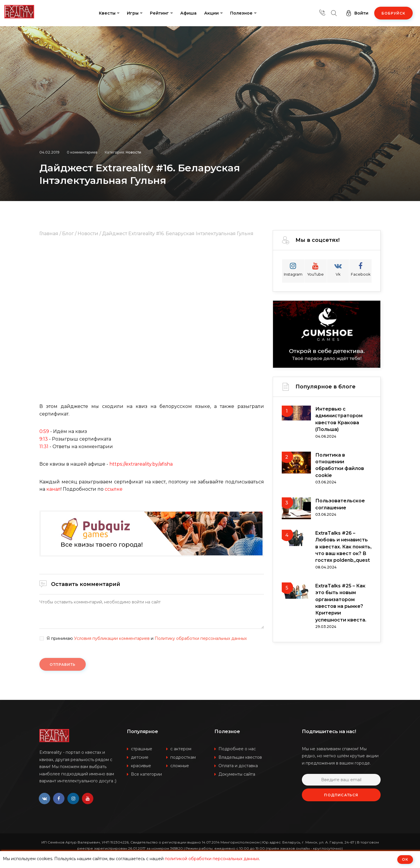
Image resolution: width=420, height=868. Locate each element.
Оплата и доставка (238, 766)
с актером (181, 749)
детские (140, 757)
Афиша (188, 13)
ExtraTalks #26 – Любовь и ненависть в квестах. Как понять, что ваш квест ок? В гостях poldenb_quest (343, 549)
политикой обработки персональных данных (212, 859)
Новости (133, 151)
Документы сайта (237, 774)
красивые (141, 766)
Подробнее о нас (237, 749)
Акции (211, 13)
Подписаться (341, 795)
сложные (180, 766)
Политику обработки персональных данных (201, 638)
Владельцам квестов (240, 757)
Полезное (241, 13)
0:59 (44, 431)
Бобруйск (393, 13)
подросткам (183, 757)
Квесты (107, 13)
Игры (133, 13)
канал (54, 489)
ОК (405, 859)
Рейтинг (159, 13)
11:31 (44, 447)
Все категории (146, 774)
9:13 (44, 439)
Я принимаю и (147, 639)
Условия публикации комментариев (112, 638)
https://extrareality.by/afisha (141, 464)
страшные (142, 749)
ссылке (114, 489)
